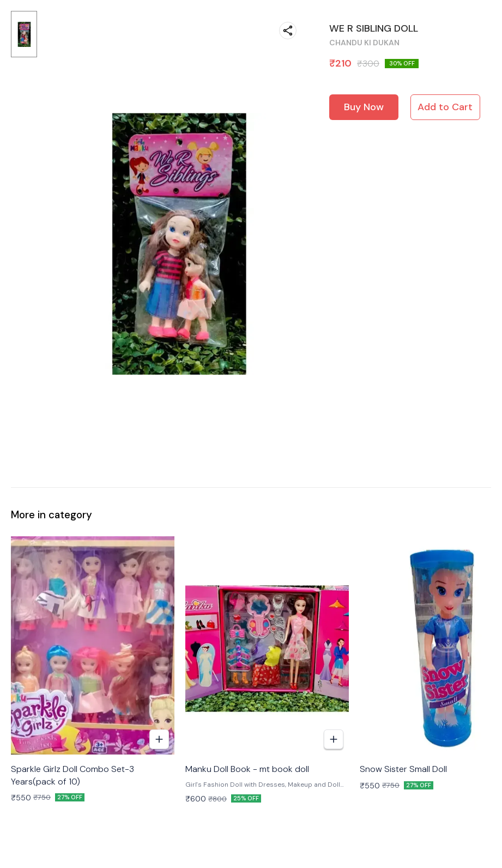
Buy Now (364, 107)
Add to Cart (445, 107)
